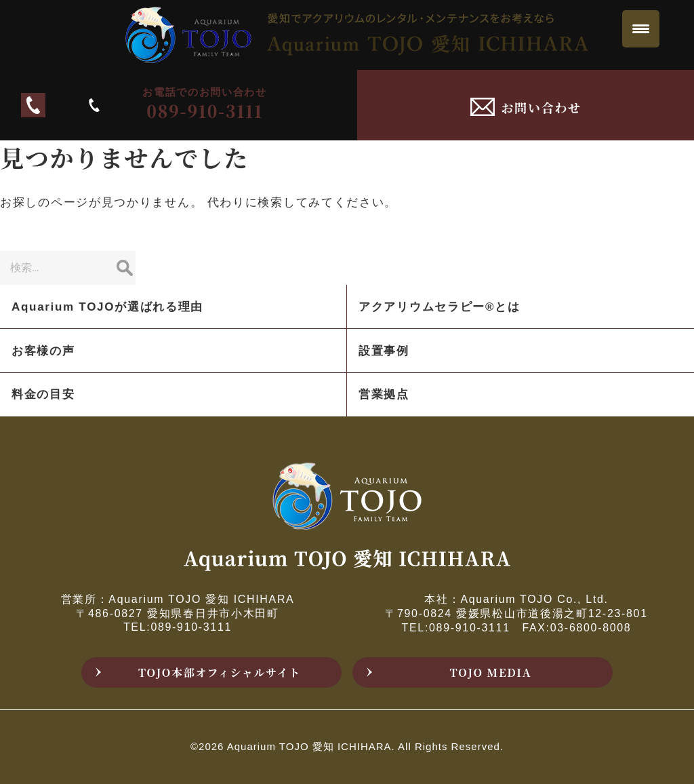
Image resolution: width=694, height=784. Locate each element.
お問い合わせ (542, 107)
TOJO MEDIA (491, 672)
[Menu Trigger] (641, 29)
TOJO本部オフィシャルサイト (220, 672)
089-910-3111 (189, 104)
